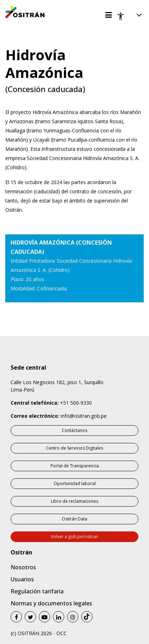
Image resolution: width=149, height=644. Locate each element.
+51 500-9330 (76, 403)
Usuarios (22, 579)
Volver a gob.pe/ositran (74, 537)
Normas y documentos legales (51, 603)
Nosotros (23, 567)
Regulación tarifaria (37, 591)
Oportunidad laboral (75, 483)
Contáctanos (74, 430)
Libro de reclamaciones (74, 501)
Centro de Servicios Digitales (74, 448)
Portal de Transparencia (75, 466)
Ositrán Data (74, 519)
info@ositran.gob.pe (84, 416)
